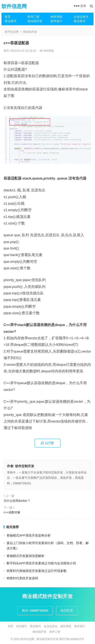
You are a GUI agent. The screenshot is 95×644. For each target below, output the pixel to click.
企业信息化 (81, 17)
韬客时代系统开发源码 (22, 578)
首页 (8, 17)
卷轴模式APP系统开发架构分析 (29, 535)
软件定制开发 (25, 466)
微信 (35, 610)
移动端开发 (35, 21)
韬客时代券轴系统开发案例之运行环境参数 (37, 571)
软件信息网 (14, 6)
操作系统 (56, 17)
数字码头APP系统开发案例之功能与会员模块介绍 (41, 563)
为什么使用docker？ (17, 501)
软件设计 (56, 21)
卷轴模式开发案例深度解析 (25, 556)
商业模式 (11, 21)
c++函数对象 (12, 512)
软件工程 (33, 17)
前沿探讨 (80, 21)
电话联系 (67, 610)
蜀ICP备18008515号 (72, 639)
